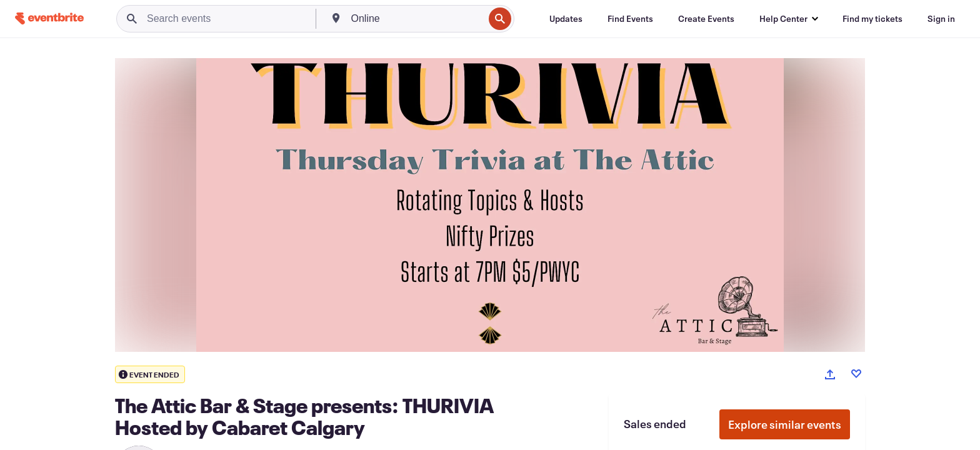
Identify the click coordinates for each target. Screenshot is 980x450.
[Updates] (566, 19)
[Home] (49, 18)
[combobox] (417, 19)
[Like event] (856, 374)
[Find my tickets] (872, 19)
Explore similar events (785, 424)
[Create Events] (706, 19)
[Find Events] (630, 19)
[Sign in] (941, 19)
